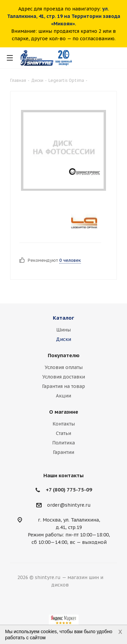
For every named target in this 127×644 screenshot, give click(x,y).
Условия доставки (64, 377)
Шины (63, 330)
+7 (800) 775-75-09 (69, 490)
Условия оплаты (64, 367)
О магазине (64, 412)
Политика (63, 443)
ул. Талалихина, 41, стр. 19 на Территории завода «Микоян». (64, 16)
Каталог (63, 318)
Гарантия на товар (63, 386)
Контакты (64, 424)
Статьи (63, 433)
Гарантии (63, 452)
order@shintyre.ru (69, 505)
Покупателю (64, 355)
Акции (63, 396)
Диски (63, 339)
